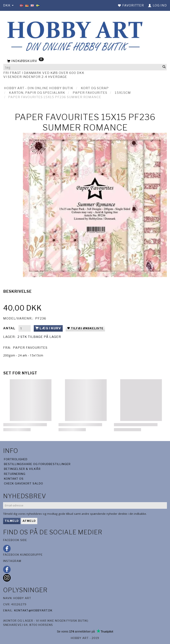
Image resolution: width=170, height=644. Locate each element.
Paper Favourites (30, 348)
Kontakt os (14, 479)
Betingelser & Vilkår (22, 469)
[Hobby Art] (74, 35)
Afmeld (29, 521)
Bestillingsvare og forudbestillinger (37, 464)
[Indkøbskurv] (85, 61)
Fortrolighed (16, 459)
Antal (10, 328)
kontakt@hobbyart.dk (33, 610)
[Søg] (164, 67)
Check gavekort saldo (24, 483)
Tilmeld (12, 521)
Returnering (15, 474)
